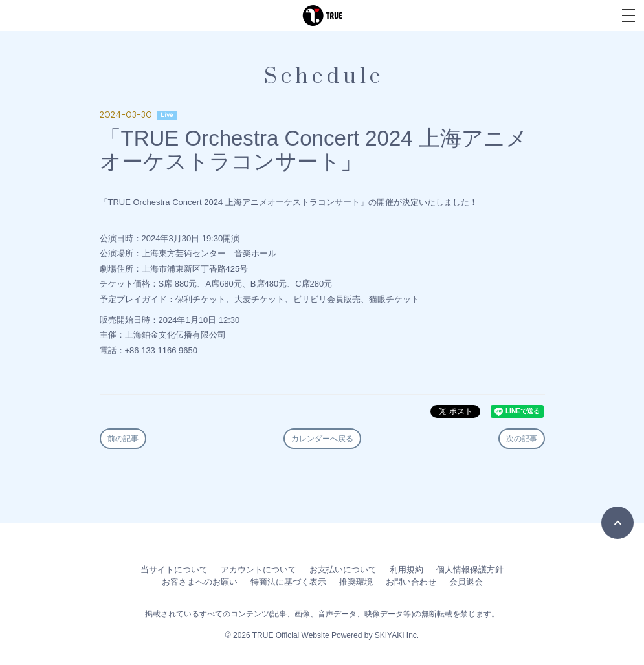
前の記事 (123, 439)
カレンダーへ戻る (322, 439)
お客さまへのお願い (200, 582)
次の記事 (522, 439)
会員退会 (466, 582)
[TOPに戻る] (617, 523)
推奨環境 (356, 582)
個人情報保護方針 (470, 570)
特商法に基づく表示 (288, 582)
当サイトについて (174, 570)
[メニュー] (628, 16)
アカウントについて (259, 570)
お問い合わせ (411, 582)
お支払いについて (343, 570)
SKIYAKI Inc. (397, 635)
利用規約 (406, 570)
